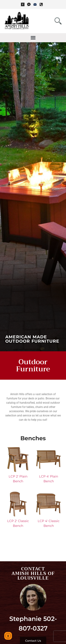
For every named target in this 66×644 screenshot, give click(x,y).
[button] (33, 38)
